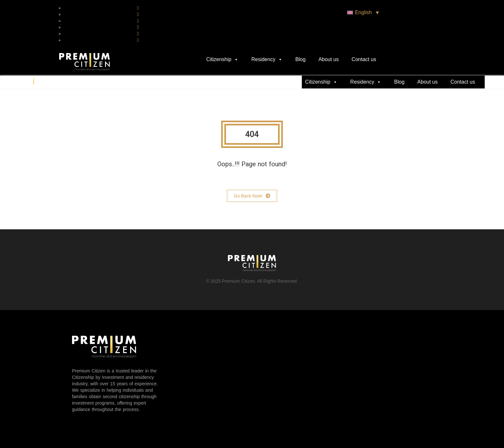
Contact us (364, 59)
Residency (267, 59)
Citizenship (222, 59)
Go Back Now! (252, 196)
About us (329, 59)
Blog (301, 59)
